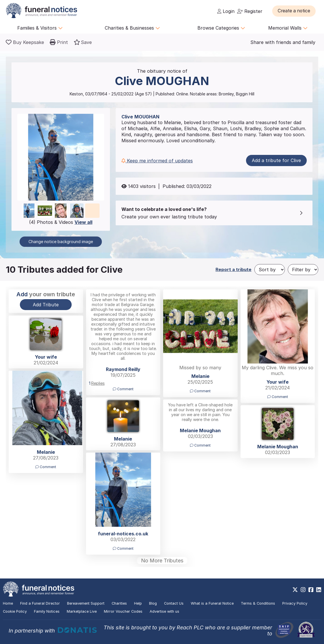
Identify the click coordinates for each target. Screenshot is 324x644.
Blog (153, 603)
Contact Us (174, 603)
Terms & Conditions (258, 603)
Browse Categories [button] (221, 28)
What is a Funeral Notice (212, 603)
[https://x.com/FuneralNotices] (295, 590)
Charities (119, 603)
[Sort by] (270, 270)
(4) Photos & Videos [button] (61, 222)
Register (250, 11)
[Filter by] (303, 270)
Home (8, 603)
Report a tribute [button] (234, 269)
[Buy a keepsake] (25, 42)
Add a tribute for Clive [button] (276, 160)
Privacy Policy (295, 603)
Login (226, 11)
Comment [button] (123, 389)
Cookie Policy (15, 611)
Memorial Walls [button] (288, 28)
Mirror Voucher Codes (123, 611)
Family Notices (47, 611)
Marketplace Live (82, 611)
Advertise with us (164, 611)
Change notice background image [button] (61, 242)
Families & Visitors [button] (40, 28)
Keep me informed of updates (157, 161)
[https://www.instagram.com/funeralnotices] (303, 590)
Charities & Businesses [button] (132, 28)
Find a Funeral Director (40, 603)
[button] (295, 11)
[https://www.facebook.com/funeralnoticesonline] (311, 590)
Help (138, 603)
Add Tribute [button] (46, 305)
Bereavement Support (86, 603)
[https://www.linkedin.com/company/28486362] (319, 590)
